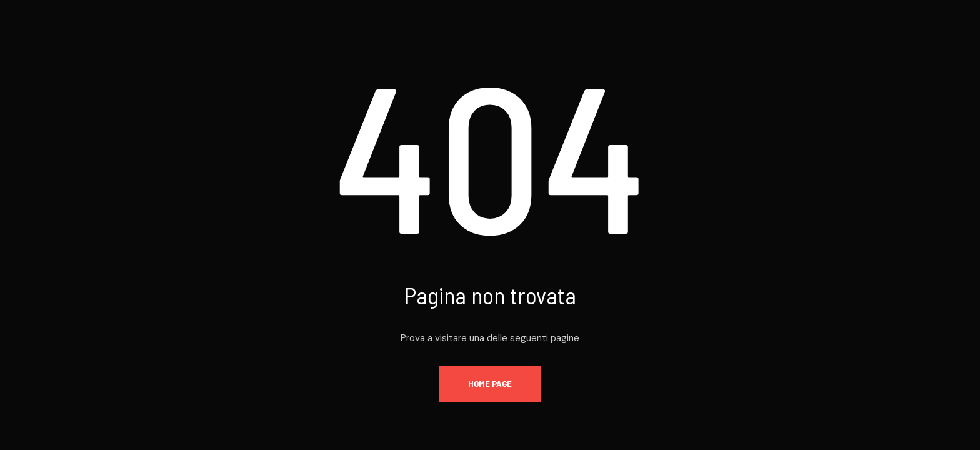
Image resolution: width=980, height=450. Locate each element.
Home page (490, 384)
